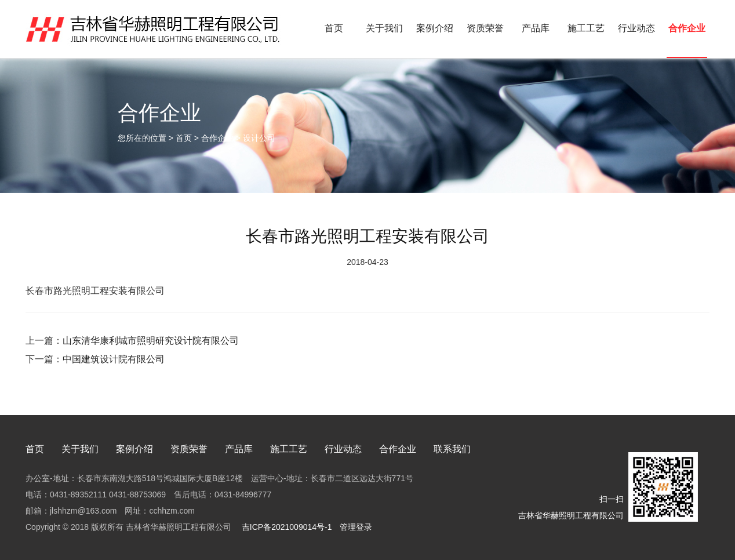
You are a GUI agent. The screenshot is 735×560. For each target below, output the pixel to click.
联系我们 (452, 449)
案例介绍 (435, 28)
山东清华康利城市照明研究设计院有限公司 (151, 341)
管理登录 (356, 527)
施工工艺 (586, 28)
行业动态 (636, 28)
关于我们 (384, 28)
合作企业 (687, 28)
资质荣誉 (485, 28)
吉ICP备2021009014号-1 (286, 527)
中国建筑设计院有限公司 (114, 359)
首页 (334, 28)
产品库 (536, 28)
